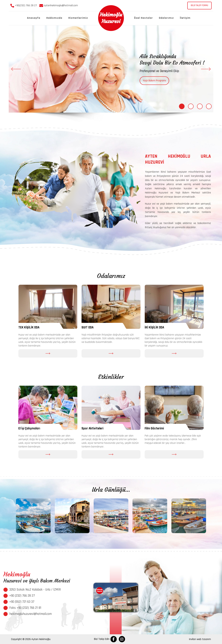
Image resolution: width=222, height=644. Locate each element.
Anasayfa (34, 18)
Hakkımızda (54, 18)
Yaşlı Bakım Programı (154, 81)
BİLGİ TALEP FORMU (199, 5)
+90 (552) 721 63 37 (22, 602)
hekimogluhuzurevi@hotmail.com (31, 614)
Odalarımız (166, 18)
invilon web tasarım (200, 639)
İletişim (185, 18)
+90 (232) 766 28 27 (22, 596)
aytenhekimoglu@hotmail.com (59, 6)
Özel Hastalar (143, 18)
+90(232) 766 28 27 (24, 6)
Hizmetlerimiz (78, 18)
